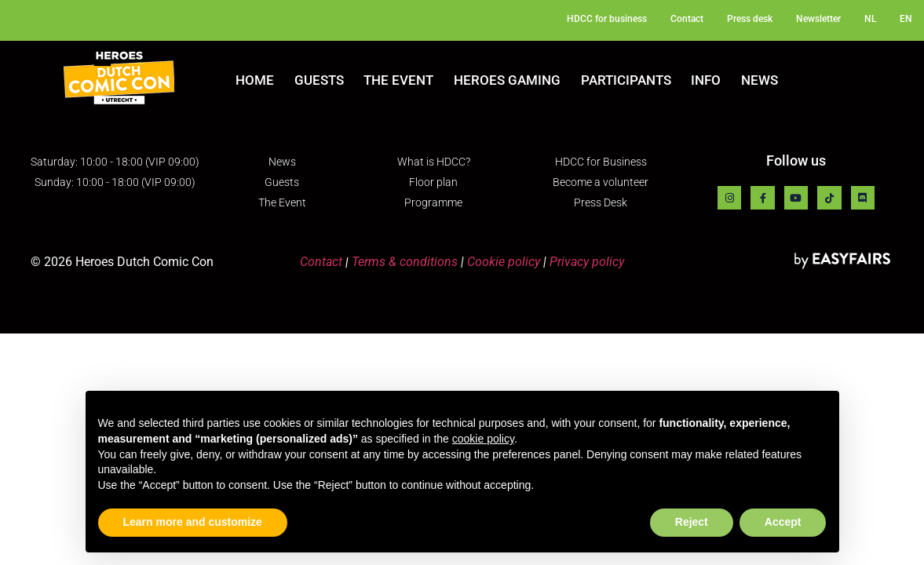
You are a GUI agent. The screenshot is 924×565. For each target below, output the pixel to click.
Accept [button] (783, 522)
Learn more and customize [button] (193, 522)
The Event (398, 80)
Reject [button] (692, 522)
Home (255, 80)
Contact (321, 262)
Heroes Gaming (507, 80)
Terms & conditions (405, 262)
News (760, 80)
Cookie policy (504, 262)
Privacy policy (587, 262)
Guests (319, 80)
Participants (626, 80)
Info (706, 80)
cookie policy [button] (483, 439)
